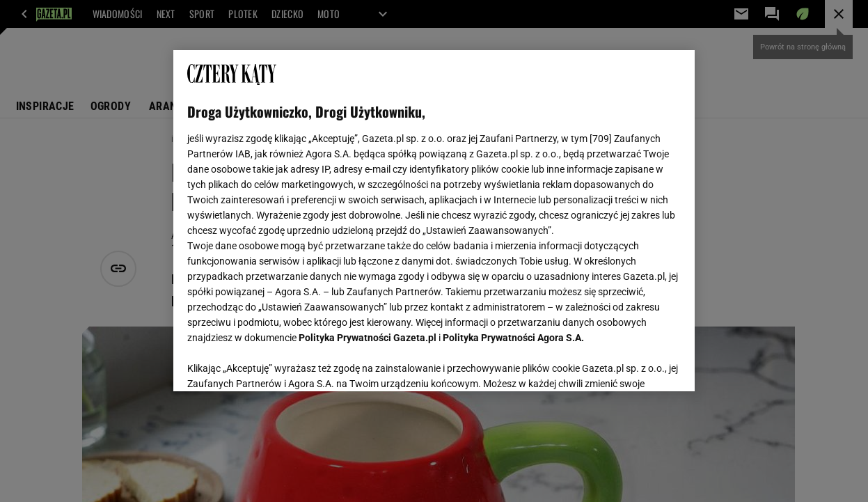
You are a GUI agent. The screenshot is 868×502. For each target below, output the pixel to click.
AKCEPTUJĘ (633, 364)
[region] (434, 221)
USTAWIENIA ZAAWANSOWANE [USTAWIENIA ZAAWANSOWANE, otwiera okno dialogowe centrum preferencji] (279, 363)
